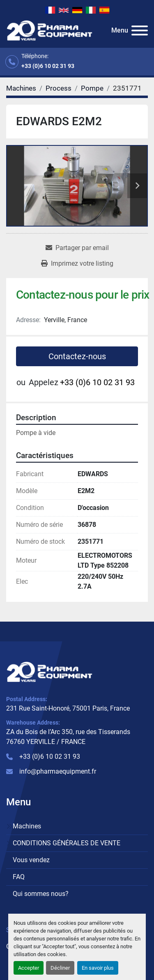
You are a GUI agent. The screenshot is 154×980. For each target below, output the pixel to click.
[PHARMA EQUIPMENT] (49, 672)
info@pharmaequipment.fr (58, 771)
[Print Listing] (77, 264)
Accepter (29, 968)
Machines (27, 826)
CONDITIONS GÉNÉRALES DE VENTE (67, 843)
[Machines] (21, 88)
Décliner (60, 968)
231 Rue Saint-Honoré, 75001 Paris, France (68, 708)
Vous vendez (31, 860)
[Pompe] (92, 88)
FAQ (19, 877)
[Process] (59, 88)
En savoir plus (98, 968)
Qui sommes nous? (41, 894)
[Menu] (140, 30)
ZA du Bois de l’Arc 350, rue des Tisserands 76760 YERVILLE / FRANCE (68, 737)
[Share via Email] (77, 248)
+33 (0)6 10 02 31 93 (48, 66)
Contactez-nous (77, 356)
